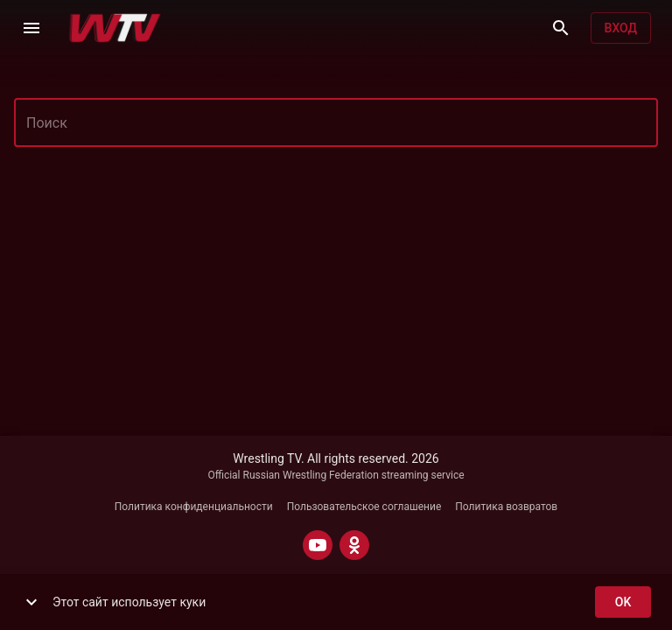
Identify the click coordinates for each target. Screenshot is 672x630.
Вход (621, 28)
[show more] (31, 602)
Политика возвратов (506, 507)
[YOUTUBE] (318, 545)
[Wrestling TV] (115, 28)
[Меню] (31, 28)
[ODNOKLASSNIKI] (354, 545)
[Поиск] (561, 28)
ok (623, 602)
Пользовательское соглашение (364, 507)
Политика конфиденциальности (194, 507)
